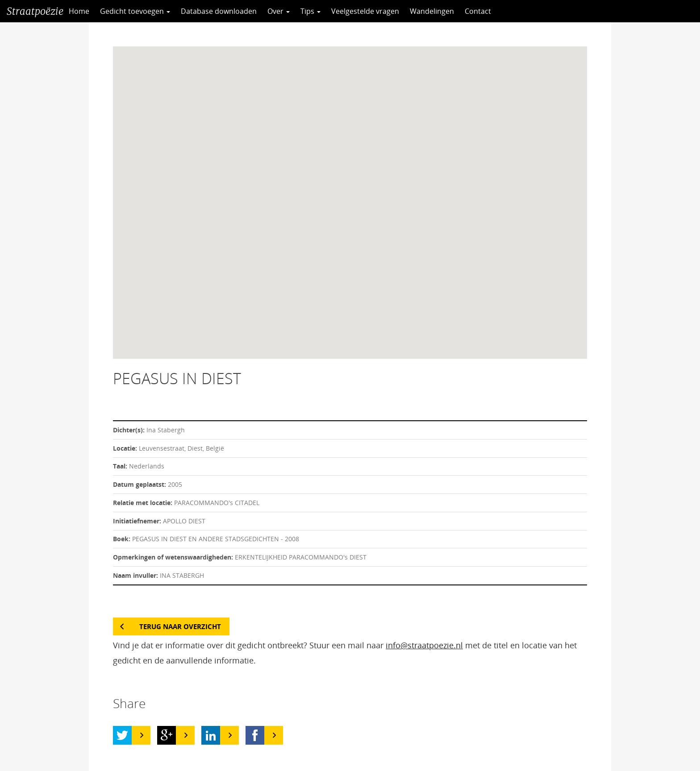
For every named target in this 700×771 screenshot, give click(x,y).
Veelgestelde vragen (365, 11)
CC (518, 11)
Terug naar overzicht (180, 626)
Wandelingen (432, 11)
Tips (310, 11)
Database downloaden (219, 11)
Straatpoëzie (35, 11)
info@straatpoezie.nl (424, 645)
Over (279, 11)
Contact (478, 11)
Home (79, 11)
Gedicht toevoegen (135, 11)
